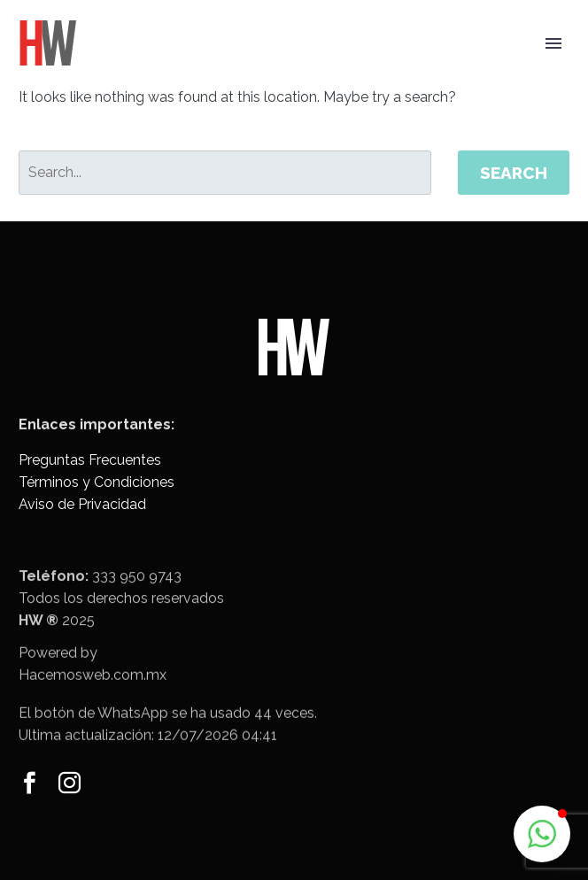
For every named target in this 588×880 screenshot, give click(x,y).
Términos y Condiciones (97, 482)
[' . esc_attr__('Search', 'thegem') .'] (225, 173)
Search (514, 173)
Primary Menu (553, 43)
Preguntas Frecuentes (90, 460)
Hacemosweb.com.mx (93, 685)
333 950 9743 (137, 590)
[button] (542, 834)
